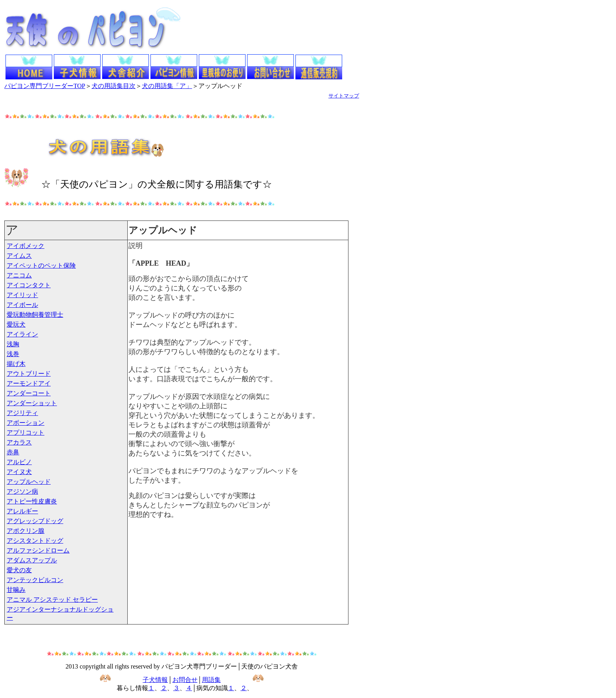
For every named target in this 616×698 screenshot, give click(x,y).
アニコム (19, 275)
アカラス (19, 442)
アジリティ (22, 413)
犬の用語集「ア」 (167, 86)
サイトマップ (344, 96)
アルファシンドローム (38, 550)
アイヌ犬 (19, 472)
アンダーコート (29, 393)
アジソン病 (22, 491)
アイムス (19, 256)
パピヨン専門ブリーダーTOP (45, 86)
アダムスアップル (32, 560)
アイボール (22, 305)
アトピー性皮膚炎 (32, 501)
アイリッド (22, 295)
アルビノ (19, 462)
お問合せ (185, 680)
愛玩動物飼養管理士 (35, 315)
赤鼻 (13, 452)
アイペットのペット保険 (41, 265)
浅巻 (13, 354)
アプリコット (26, 433)
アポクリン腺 (26, 531)
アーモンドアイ (29, 383)
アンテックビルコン (35, 580)
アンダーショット (32, 403)
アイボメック (26, 246)
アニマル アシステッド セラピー (52, 600)
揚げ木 (16, 364)
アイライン (22, 334)
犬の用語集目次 (114, 86)
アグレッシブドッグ (35, 521)
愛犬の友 (19, 570)
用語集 (211, 680)
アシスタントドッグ (35, 541)
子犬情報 (155, 680)
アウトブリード (29, 374)
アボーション (26, 423)
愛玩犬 (16, 324)
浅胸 (13, 344)
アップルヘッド (29, 482)
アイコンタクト (29, 285)
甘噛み (16, 590)
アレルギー (22, 511)
